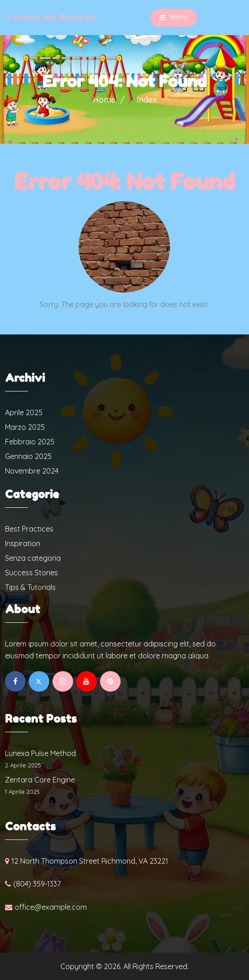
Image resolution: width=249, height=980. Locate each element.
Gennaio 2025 (28, 456)
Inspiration (23, 543)
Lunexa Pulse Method (40, 753)
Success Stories (32, 573)
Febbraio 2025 (30, 442)
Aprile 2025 (24, 412)
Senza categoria (33, 558)
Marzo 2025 (25, 427)
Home (104, 100)
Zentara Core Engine (40, 780)
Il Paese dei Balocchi (51, 17)
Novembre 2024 (32, 471)
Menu (174, 18)
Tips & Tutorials (30, 587)
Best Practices (29, 529)
